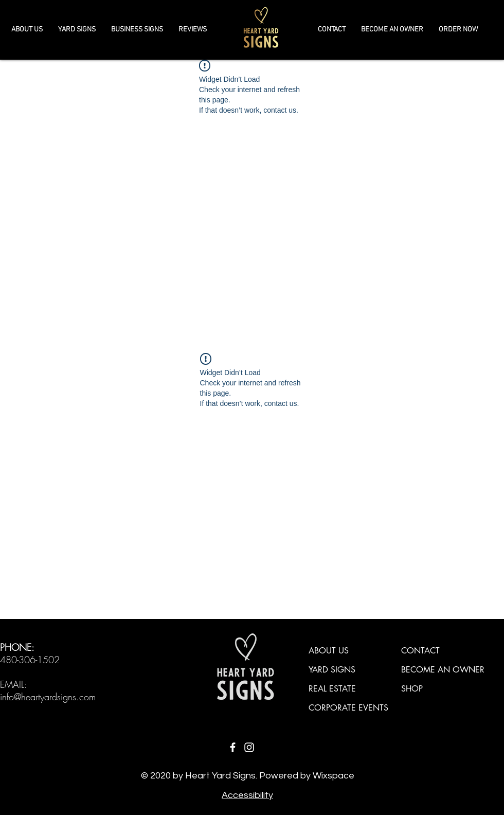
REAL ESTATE (332, 689)
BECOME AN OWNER (443, 670)
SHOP (412, 689)
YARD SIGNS (332, 670)
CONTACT (420, 651)
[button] (137, 30)
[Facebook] (233, 747)
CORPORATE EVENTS (348, 708)
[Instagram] (249, 747)
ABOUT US (329, 651)
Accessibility (247, 795)
